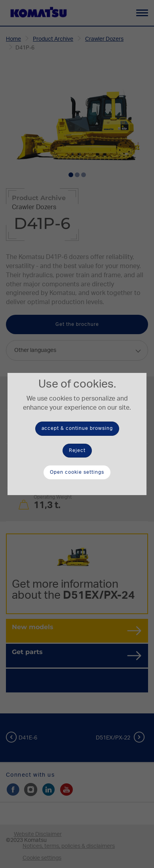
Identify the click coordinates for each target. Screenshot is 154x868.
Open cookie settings (77, 472)
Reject (77, 450)
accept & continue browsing (77, 428)
